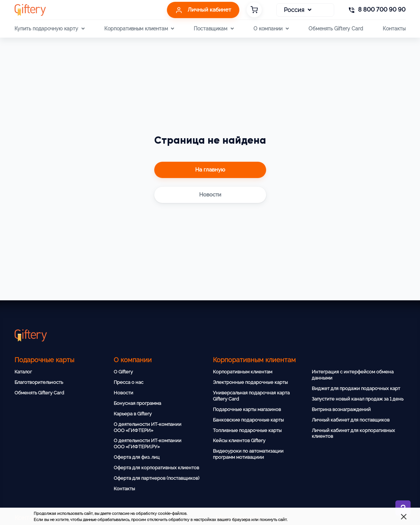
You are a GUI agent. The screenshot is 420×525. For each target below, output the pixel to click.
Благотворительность (39, 382)
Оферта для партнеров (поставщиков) (156, 478)
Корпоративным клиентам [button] (139, 29)
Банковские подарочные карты (248, 420)
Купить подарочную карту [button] (49, 29)
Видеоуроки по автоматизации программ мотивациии (248, 454)
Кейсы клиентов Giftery (239, 441)
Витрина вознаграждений (341, 409)
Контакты (394, 28)
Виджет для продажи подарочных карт (356, 388)
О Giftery (123, 372)
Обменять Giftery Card (336, 28)
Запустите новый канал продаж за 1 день (358, 399)
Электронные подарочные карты (250, 382)
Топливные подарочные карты (247, 430)
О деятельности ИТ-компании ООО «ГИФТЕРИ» (148, 427)
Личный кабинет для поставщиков (351, 420)
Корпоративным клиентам (243, 372)
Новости (123, 393)
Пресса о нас (129, 382)
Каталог (23, 372)
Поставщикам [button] (214, 29)
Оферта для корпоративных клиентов (156, 468)
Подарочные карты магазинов (247, 409)
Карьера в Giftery (133, 414)
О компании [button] (271, 29)
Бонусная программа (137, 403)
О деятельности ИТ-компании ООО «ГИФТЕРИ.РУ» (148, 444)
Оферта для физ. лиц (137, 457)
